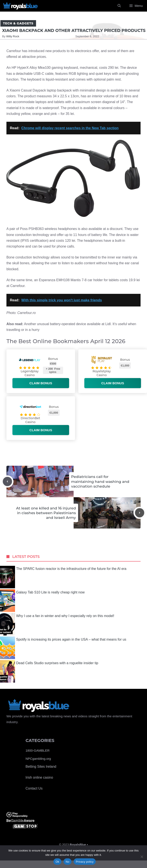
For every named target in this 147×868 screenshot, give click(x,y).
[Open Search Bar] (119, 6)
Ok (57, 862)
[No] (142, 857)
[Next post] (140, 513)
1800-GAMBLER (38, 750)
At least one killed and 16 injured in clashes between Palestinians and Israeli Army (46, 513)
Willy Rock (13, 36)
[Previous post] (7, 481)
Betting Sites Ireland (41, 767)
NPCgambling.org (38, 759)
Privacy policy (85, 862)
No (67, 862)
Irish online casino (39, 777)
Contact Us (34, 788)
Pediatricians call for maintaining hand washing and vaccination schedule (100, 481)
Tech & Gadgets (18, 23)
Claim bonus (41, 383)
